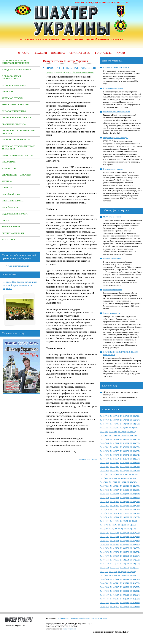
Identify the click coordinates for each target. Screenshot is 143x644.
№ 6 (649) (113, 478)
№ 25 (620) (125, 505)
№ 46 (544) (125, 579)
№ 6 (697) (113, 432)
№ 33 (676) (125, 451)
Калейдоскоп (10, 207)
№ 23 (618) (105, 509)
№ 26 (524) (125, 599)
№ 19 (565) (115, 560)
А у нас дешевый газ (112, 313)
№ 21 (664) (125, 463)
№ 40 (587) (105, 540)
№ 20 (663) (135, 463)
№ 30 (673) (115, 455)
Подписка (58, 53)
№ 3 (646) (104, 482)
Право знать (9, 162)
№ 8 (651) (134, 474)
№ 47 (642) (105, 486)
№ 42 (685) (115, 443)
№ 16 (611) (135, 513)
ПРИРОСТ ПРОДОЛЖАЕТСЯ (116, 67)
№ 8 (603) (134, 521)
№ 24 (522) (105, 603)
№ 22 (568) (125, 556)
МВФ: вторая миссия (112, 217)
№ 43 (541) (115, 583)
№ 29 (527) (135, 595)
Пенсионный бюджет (112, 258)
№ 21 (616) (125, 509)
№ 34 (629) (115, 498)
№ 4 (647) (131, 478)
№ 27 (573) (115, 552)
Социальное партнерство (17, 118)
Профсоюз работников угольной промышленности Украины (82, 618)
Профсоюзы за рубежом (16, 140)
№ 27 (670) (105, 459)
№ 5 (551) (131, 572)
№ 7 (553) (113, 572)
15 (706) (49, 72)
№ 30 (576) (125, 548)
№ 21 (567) (135, 556)
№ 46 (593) (125, 533)
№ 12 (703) (135, 424)
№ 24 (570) (105, 556)
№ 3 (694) (104, 435)
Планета (7, 188)
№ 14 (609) (115, 517)
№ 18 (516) (125, 606)
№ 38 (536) (125, 587)
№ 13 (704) (125, 424)
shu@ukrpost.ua (69, 629)
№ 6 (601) (113, 525)
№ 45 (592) (135, 533)
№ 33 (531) (135, 591)
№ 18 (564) (125, 560)
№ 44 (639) (135, 486)
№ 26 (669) (115, 459)
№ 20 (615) (135, 509)
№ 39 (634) (105, 494)
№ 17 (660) (125, 467)
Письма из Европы (13, 201)
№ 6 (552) (122, 572)
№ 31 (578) (115, 548)
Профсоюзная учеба (14, 111)
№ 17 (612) (125, 513)
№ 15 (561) (115, 564)
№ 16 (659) (135, 467)
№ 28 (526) (105, 599)
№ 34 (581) (125, 544)
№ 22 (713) (115, 416)
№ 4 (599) (104, 529)
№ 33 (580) (135, 544)
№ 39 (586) (115, 540)
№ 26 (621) (115, 505)
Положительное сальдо (113, 169)
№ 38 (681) (115, 447)
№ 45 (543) (135, 579)
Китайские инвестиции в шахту (116, 112)
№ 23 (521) (115, 603)
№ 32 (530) (105, 595)
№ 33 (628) (125, 498)
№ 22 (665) (115, 463)
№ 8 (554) (104, 572)
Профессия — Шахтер (14, 85)
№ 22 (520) (125, 603)
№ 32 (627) (135, 498)
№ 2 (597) (122, 529)
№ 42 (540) (125, 583)
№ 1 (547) (131, 575)
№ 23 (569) (115, 556)
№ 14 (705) (115, 424)
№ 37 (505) (135, 587)
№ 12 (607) (135, 517)
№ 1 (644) (122, 482)
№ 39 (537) (115, 587)
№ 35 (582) (115, 544)
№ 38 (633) (115, 494)
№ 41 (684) (125, 443)
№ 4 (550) (104, 575)
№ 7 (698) (104, 432)
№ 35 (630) (105, 498)
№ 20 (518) (105, 606)
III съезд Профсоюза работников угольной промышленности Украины (20, 285)
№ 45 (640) (125, 486)
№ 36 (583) (105, 544)
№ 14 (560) (125, 564)
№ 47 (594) (115, 533)
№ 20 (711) (135, 416)
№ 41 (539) (135, 583)
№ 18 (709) (115, 420)
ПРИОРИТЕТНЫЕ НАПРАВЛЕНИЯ (71, 68)
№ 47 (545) (115, 579)
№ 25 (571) (135, 552)
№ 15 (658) (105, 470)
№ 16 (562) (105, 564)
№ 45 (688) (125, 439)
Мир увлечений (11, 227)
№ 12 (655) (135, 470)
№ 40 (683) (135, 443)
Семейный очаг (11, 194)
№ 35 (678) (105, 451)
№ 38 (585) (125, 540)
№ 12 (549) (105, 568)
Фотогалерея (103, 53)
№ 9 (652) (124, 474)
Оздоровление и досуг (15, 214)
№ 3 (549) (113, 575)
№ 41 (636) (125, 490)
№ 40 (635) (135, 490)
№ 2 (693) (113, 435)
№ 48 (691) (132, 435)
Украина (7, 181)
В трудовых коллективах (16, 70)
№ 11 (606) (105, 521)
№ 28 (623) (135, 502)
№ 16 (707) (135, 420)
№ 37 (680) (125, 447)
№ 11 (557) (115, 568)
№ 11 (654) (105, 474)
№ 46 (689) (115, 439)
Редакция (40, 53)
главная (94, 459)
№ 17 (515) (135, 606)
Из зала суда (9, 168)
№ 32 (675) (135, 451)
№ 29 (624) (125, 502)
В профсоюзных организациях (81, 72)
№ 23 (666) (105, 463)
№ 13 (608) (125, 517)
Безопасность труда (14, 124)
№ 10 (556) (125, 568)
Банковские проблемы (112, 290)
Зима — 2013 (8, 240)
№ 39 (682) (105, 447)
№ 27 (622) (105, 505)
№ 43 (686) (105, 443)
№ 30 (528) (125, 595)
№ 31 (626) (105, 502)
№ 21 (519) (135, 603)
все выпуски (84, 459)
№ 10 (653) (115, 474)
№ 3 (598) (113, 529)
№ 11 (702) (105, 428)
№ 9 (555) (134, 568)
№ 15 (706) (105, 424)
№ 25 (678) (125, 459)
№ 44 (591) (105, 537)
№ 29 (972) (125, 455)
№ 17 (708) (125, 420)
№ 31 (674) (105, 455)
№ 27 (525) (115, 599)
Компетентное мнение (15, 105)
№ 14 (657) (115, 470)
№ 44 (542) (105, 583)
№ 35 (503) (115, 591)
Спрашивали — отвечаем (16, 175)
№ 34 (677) (115, 451)
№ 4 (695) (131, 432)
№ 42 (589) (125, 537)
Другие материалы (13, 233)
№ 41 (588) (135, 537)
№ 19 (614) (105, 513)
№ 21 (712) (125, 416)
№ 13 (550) (135, 564)
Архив (121, 53)
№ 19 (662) (105, 467)
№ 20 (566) (105, 560)
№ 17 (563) (135, 560)
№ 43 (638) (105, 490)
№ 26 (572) (125, 552)
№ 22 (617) (115, 509)
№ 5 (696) (122, 432)
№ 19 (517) (115, 606)
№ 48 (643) (132, 482)
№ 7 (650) (104, 478)
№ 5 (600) (131, 525)
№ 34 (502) (125, 591)
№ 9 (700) (124, 428)
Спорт (5, 220)
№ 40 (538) (105, 587)
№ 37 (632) (125, 494)
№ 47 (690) (105, 439)
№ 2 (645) (113, 482)
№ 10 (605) (115, 521)
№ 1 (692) (122, 435)
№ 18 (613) (115, 513)
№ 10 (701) (115, 428)
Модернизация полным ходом (116, 138)
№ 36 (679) (135, 447)
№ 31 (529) (115, 595)
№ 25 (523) (135, 599)
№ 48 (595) (105, 533)
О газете (24, 53)
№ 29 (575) (135, 548)
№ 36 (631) (135, 494)
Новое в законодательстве (18, 155)
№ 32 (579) (105, 548)
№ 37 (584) (135, 540)
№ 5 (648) (122, 478)
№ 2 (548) (122, 575)
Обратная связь (80, 53)
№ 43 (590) (115, 537)
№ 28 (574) (105, 552)
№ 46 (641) (115, 486)
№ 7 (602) (104, 525)
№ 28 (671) (135, 455)
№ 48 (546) (105, 579)
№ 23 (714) (105, 416)
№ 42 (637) (115, 490)
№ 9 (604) (124, 521)
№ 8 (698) (134, 428)
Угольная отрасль (12, 98)
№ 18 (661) (115, 467)
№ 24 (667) (135, 459)
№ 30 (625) (115, 502)
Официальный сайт (19, 266)
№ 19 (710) (105, 420)
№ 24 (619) (135, 505)
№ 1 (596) (131, 529)
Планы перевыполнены (113, 88)
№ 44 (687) (135, 439)
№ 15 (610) (105, 517)
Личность (8, 92)
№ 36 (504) (105, 591)
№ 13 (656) (125, 470)
